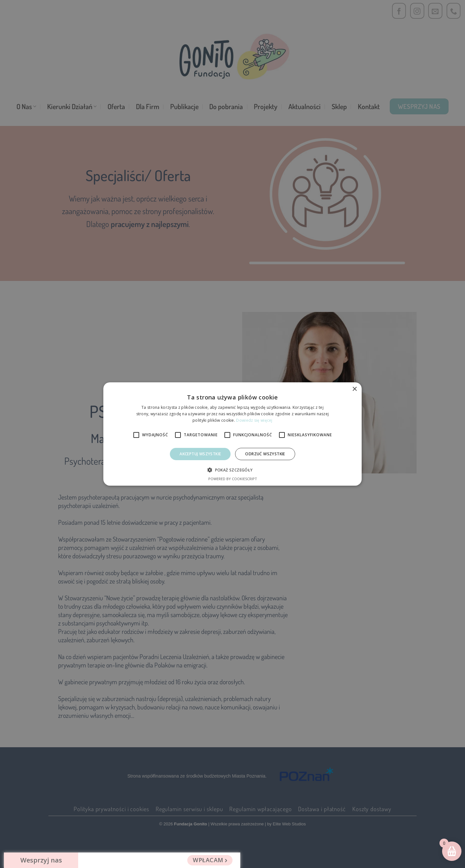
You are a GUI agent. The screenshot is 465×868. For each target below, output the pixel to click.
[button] (232, 470)
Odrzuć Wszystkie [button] (265, 454)
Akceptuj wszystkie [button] (200, 454)
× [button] (354, 389)
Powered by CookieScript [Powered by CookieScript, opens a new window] (233, 479)
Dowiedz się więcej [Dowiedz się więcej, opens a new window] (254, 420)
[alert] (232, 434)
